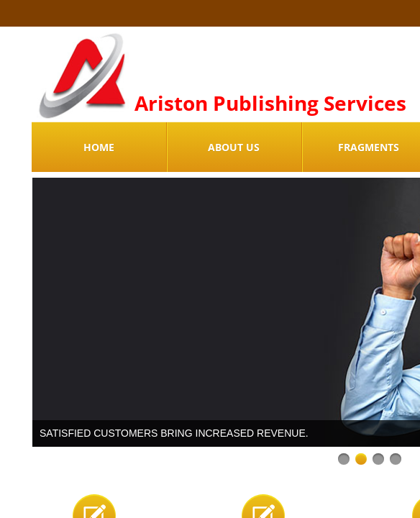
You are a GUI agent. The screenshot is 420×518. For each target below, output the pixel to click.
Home (99, 147)
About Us (234, 147)
